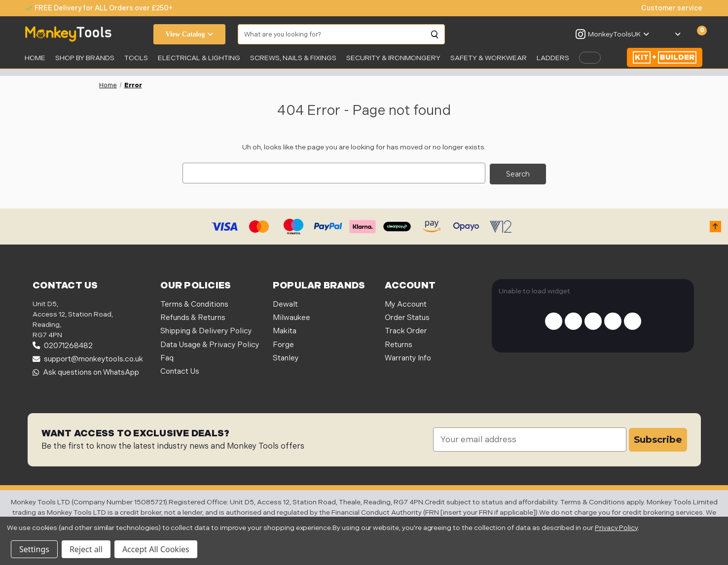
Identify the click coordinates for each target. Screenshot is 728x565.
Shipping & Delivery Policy (206, 330)
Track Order (406, 330)
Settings (34, 549)
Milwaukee (291, 317)
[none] (667, 8)
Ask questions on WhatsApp (86, 371)
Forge (283, 343)
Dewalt (285, 303)
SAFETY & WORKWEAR (489, 58)
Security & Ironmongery (393, 58)
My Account (406, 303)
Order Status (407, 317)
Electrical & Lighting (199, 58)
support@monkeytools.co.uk (88, 358)
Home (35, 58)
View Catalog (190, 34)
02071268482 (63, 344)
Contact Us (180, 371)
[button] (715, 226)
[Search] (435, 35)
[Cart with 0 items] (696, 35)
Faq (167, 357)
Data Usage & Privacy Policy (210, 343)
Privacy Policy (616, 528)
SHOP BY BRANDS (85, 58)
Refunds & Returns (193, 317)
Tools (136, 58)
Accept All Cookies (156, 549)
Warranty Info (408, 357)
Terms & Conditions (194, 303)
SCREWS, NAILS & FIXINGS (293, 58)
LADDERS (553, 58)
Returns (399, 343)
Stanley (286, 357)
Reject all (86, 549)
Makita (285, 330)
